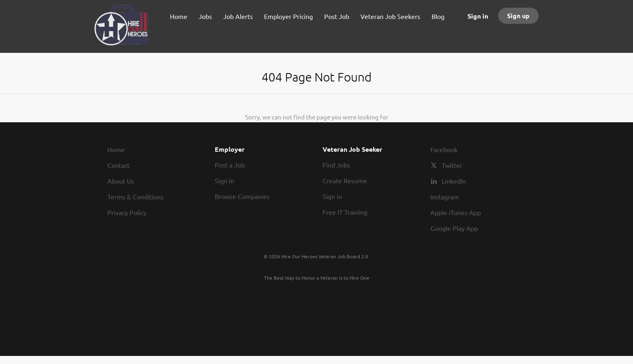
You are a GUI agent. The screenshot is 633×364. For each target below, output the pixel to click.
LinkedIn (454, 181)
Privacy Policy (127, 212)
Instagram (445, 197)
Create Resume (345, 180)
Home (116, 149)
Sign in (478, 16)
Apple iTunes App (456, 212)
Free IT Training (345, 212)
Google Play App (454, 228)
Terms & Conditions (135, 197)
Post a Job (230, 165)
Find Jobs (336, 165)
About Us (121, 181)
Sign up (518, 16)
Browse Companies (242, 196)
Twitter (452, 165)
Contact (118, 165)
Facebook (444, 149)
